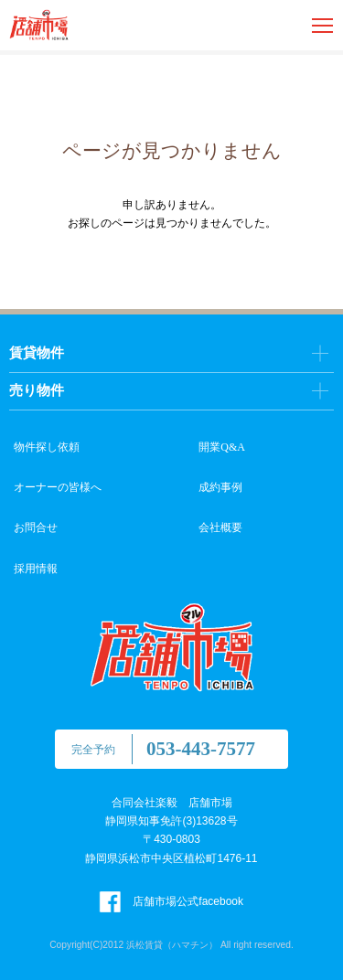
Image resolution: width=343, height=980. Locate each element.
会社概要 (220, 527)
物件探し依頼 (47, 447)
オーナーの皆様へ (58, 487)
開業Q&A (222, 447)
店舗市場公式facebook (171, 901)
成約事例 (220, 487)
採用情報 (36, 569)
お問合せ (36, 527)
